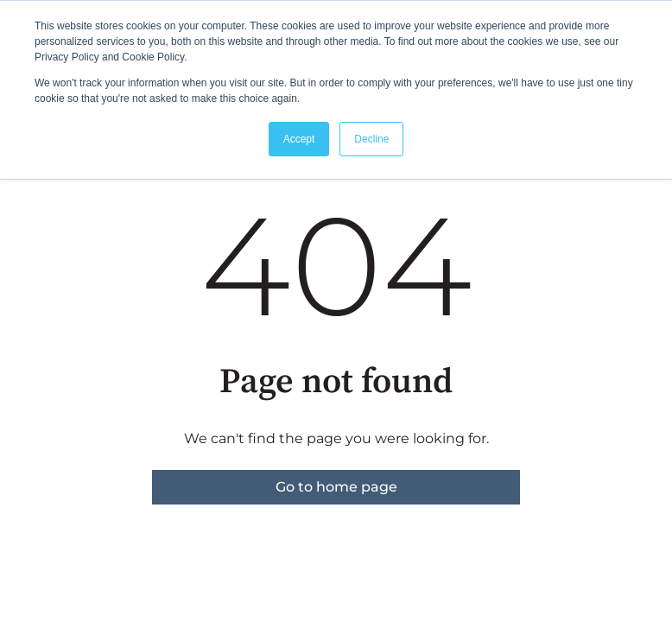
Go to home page (336, 487)
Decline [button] (371, 139)
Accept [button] (299, 139)
